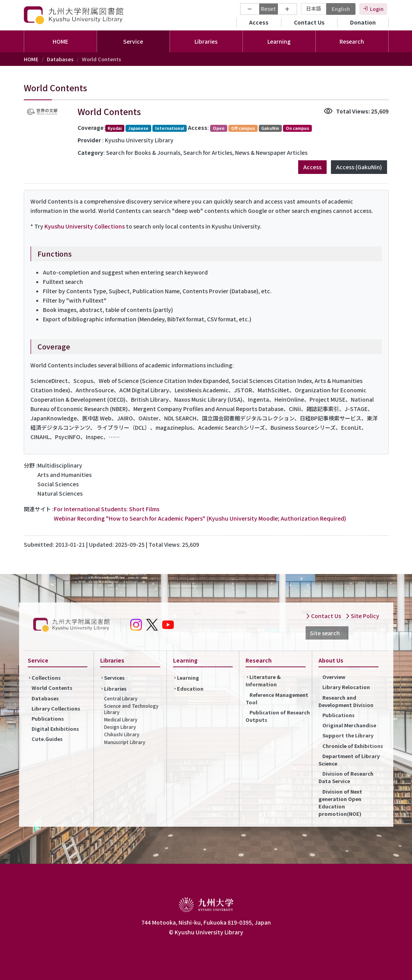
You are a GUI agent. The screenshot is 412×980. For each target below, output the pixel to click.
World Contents (52, 688)
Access (259, 22)
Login (377, 9)
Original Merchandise (349, 725)
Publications (48, 719)
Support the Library (348, 735)
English (341, 9)
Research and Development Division (346, 701)
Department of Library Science (349, 760)
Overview (334, 677)
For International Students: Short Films (107, 509)
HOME (60, 41)
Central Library (121, 698)
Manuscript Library (125, 742)
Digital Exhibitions (55, 729)
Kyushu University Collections (85, 226)
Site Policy (362, 616)
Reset (268, 9)
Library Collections (56, 708)
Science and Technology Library (131, 709)
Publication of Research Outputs (278, 716)
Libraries (115, 688)
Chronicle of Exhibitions (353, 746)
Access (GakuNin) (359, 167)
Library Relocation (346, 687)
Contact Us (309, 22)
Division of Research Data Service (346, 777)
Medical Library (121, 719)
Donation (363, 22)
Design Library (120, 727)
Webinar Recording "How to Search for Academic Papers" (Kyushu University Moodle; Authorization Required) (200, 518)
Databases (60, 59)
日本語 (314, 8)
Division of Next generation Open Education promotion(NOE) (340, 803)
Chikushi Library (122, 734)
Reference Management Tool (277, 698)
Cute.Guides (47, 739)
